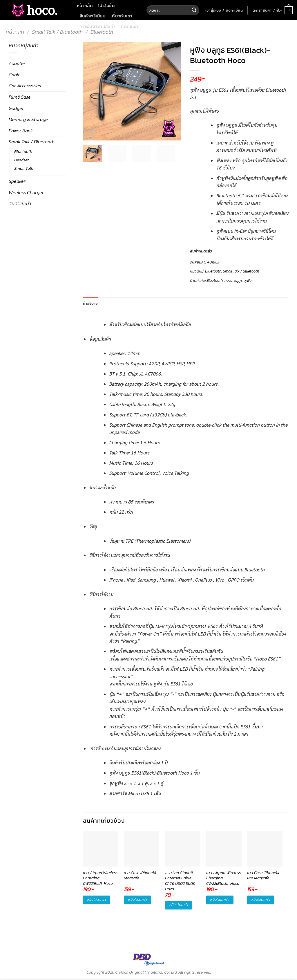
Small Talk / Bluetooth (57, 32)
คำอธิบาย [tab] (90, 303)
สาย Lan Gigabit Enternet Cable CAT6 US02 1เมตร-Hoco (181, 878)
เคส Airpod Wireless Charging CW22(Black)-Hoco (223, 878)
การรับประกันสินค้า (97, 26)
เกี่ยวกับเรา (121, 16)
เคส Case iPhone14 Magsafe (140, 876)
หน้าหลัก (85, 5)
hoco (228, 280)
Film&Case (20, 97)
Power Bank (21, 131)
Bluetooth (102, 32)
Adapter (17, 63)
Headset (21, 160)
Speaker (17, 181)
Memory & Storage (28, 119)
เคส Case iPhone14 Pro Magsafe (263, 876)
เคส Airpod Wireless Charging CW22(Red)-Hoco (100, 878)
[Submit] (194, 10)
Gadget (16, 108)
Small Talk (24, 168)
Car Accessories (25, 86)
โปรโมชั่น (106, 5)
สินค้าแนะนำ (20, 203)
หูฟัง (248, 280)
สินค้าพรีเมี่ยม (92, 16)
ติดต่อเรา (130, 26)
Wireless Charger (26, 192)
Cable (15, 75)
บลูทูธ (238, 280)
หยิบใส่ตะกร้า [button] (97, 900)
